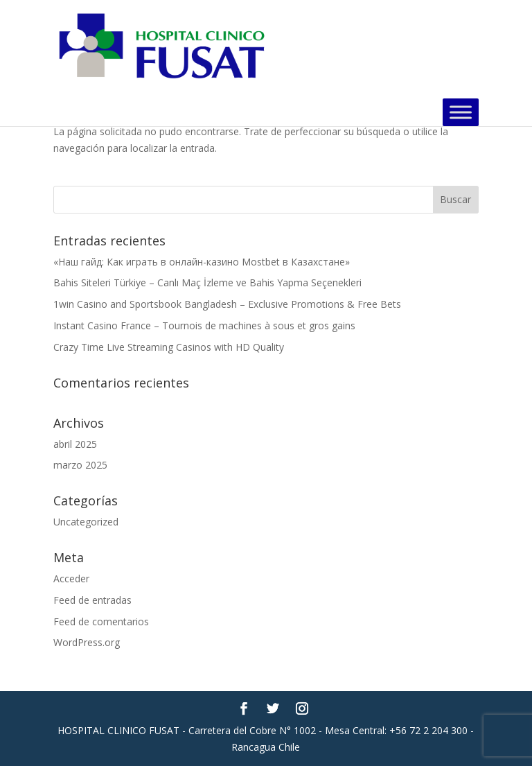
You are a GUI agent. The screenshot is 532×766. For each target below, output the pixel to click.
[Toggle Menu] (461, 112)
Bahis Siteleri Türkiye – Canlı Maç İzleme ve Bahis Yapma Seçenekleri (207, 282)
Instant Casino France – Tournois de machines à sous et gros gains (204, 325)
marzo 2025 (80, 465)
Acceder (71, 578)
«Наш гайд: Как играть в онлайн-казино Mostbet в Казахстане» (202, 262)
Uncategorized (86, 522)
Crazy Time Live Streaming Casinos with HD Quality (169, 347)
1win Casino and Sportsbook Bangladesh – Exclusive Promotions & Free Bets (227, 304)
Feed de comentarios (101, 621)
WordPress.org (87, 642)
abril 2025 (75, 444)
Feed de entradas (92, 600)
